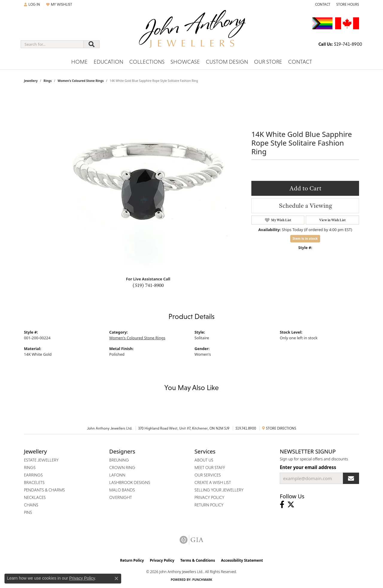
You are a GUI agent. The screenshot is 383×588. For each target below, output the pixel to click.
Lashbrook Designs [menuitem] (130, 482)
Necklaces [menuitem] (35, 497)
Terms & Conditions (198, 560)
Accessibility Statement (242, 560)
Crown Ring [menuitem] (122, 468)
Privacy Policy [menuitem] (209, 497)
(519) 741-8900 (148, 285)
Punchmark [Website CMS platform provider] (202, 580)
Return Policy (132, 560)
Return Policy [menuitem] (209, 505)
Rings (47, 81)
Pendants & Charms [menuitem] (44, 490)
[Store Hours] (348, 4)
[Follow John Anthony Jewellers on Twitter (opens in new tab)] (291, 505)
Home (79, 62)
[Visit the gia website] (191, 540)
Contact (300, 62)
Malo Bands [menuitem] (122, 490)
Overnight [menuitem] (121, 497)
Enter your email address (308, 467)
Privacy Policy (162, 560)
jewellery (31, 81)
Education (108, 62)
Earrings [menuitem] (33, 475)
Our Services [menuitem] (208, 475)
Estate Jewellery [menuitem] (41, 460)
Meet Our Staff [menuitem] (210, 468)
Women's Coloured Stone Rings (81, 81)
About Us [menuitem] (204, 460)
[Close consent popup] (116, 578)
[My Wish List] (59, 4)
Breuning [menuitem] (119, 460)
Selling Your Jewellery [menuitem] (219, 490)
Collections (147, 62)
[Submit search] (92, 44)
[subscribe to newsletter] (351, 478)
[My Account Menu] (32, 4)
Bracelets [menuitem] (34, 482)
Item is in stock (305, 238)
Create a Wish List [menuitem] (213, 482)
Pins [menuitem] (28, 512)
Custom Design (227, 62)
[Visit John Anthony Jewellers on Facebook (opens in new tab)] (282, 505)
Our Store (268, 62)
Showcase (185, 62)
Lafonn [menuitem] (117, 475)
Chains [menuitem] (31, 505)
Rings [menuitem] (30, 468)
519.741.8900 (246, 428)
